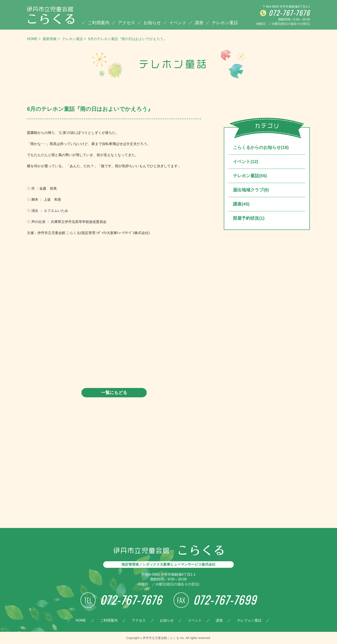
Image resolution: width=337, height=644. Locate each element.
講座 (199, 23)
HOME (32, 39)
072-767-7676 (289, 13)
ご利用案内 (99, 23)
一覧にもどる (114, 393)
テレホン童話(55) (250, 176)
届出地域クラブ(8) (251, 190)
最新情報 (50, 39)
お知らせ (152, 23)
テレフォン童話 (249, 620)
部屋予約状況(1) (249, 218)
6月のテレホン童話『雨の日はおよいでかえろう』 (127, 39)
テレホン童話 (225, 23)
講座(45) (241, 204)
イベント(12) (246, 162)
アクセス (126, 23)
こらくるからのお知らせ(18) (261, 147)
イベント (178, 23)
